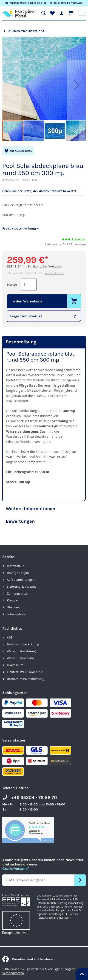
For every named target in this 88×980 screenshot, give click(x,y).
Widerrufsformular (20, 658)
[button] (11, 78)
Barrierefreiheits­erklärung (26, 679)
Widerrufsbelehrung (21, 651)
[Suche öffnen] (43, 13)
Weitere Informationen (30, 509)
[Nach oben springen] (82, 974)
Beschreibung (21, 342)
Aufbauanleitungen (21, 580)
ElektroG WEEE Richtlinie (25, 672)
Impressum (15, 665)
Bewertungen (20, 521)
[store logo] (19, 13)
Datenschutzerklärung (23, 644)
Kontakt (13, 600)
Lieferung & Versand (22, 587)
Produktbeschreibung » (21, 228)
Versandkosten (54, 273)
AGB (10, 637)
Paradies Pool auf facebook (28, 959)
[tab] (44, 342)
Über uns (13, 607)
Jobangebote (16, 614)
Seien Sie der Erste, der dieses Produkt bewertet (39, 191)
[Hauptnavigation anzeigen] (82, 13)
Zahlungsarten (17, 593)
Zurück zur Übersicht (26, 31)
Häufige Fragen (18, 573)
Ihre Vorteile (16, 566)
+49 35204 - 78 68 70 (34, 798)
